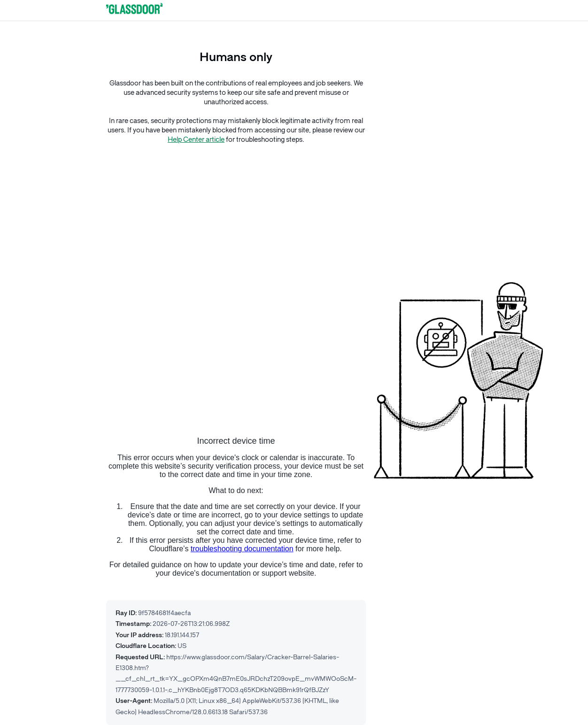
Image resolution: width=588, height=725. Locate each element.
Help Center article (196, 140)
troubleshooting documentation (242, 549)
